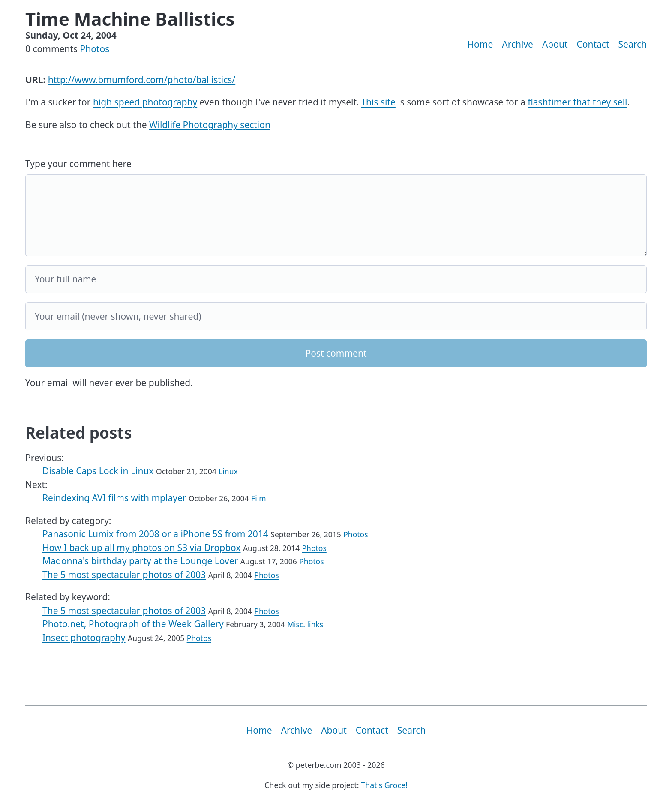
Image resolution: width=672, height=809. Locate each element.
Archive (517, 44)
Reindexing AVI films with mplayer (114, 498)
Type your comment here (78, 164)
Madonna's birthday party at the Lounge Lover (140, 561)
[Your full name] (336, 279)
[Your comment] (336, 215)
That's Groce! (384, 785)
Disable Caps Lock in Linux (98, 471)
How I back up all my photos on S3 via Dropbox (141, 548)
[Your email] (336, 316)
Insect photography (84, 638)
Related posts (79, 433)
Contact (593, 44)
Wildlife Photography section (210, 125)
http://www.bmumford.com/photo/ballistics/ (142, 80)
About (555, 44)
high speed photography (145, 102)
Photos (94, 49)
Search (633, 44)
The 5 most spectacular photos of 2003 (124, 575)
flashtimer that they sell (577, 102)
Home (480, 44)
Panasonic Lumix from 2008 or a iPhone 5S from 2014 (155, 534)
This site (378, 102)
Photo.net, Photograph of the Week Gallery (133, 624)
